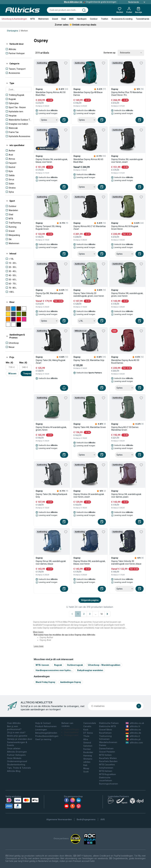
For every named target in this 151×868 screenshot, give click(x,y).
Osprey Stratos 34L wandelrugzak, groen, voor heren (127, 295)
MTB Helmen (106, 771)
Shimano (88, 759)
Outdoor (94, 19)
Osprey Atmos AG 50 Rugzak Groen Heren (125, 228)
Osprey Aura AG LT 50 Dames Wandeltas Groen (125, 429)
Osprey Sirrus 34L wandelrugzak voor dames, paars (126, 496)
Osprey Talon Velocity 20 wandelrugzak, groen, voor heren (89, 295)
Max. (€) (23, 363)
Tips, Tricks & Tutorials (19, 768)
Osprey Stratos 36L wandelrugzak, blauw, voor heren (52, 161)
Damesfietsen (106, 748)
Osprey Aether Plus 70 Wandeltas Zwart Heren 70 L (127, 94)
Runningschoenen (109, 784)
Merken (24, 31)
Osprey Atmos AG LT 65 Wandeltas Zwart (90, 228)
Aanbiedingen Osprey (71, 682)
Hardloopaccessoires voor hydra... (54, 670)
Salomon (88, 746)
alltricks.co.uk (135, 723)
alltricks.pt (133, 739)
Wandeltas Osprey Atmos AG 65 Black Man (88, 161)
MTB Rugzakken (107, 774)
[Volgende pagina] (107, 614)
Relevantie (131, 53)
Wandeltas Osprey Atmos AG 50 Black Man (51, 94)
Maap (86, 768)
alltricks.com (134, 743)
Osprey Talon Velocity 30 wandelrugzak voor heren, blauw (126, 562)
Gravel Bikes (106, 730)
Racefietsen (105, 733)
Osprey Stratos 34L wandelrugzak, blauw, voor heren (89, 562)
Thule (86, 736)
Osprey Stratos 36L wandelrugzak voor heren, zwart (127, 161)
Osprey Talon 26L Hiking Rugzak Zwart (51, 362)
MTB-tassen (42, 665)
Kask (86, 730)
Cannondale (90, 723)
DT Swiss (88, 733)
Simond (87, 743)
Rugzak (58, 665)
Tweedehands (143, 19)
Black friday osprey (45, 682)
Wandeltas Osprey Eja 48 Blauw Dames (88, 94)
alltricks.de (133, 733)
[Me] (64, 388)
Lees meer (39, 646)
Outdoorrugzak (75, 665)
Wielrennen (43, 19)
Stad (64, 19)
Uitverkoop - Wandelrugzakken (104, 665)
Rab (85, 765)
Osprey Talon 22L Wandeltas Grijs (89, 360)
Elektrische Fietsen (109, 723)
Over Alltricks (14, 723)
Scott (86, 772)
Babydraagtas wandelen (90, 670)
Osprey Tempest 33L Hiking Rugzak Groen (48, 228)
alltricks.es (133, 730)
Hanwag (88, 756)
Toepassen (29, 373)
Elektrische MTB (107, 726)
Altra (86, 739)
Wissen (12, 373)
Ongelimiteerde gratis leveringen (90, 2)
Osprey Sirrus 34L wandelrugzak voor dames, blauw (51, 562)
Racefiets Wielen (108, 758)
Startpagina (12, 31)
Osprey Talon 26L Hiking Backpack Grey (51, 496)
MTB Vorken (105, 755)
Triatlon (105, 19)
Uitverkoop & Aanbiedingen (14, 19)
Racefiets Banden (108, 761)
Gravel (55, 19)
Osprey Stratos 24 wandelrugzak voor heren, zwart (89, 496)
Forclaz (87, 749)
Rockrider (88, 752)
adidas (87, 762)
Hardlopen (82, 19)
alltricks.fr (133, 726)
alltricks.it (133, 736)
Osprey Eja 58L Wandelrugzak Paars (49, 295)
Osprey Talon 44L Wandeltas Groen (90, 427)
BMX (71, 19)
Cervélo (87, 726)
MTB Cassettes (107, 765)
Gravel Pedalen (107, 752)
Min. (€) (9, 363)
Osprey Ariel (45, 640)
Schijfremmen (106, 768)
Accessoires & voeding (122, 19)
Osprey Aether (46, 637)
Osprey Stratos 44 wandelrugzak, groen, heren (51, 429)
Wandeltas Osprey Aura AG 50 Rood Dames (125, 362)
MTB (33, 19)
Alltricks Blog (14, 771)
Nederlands (133, 2)
